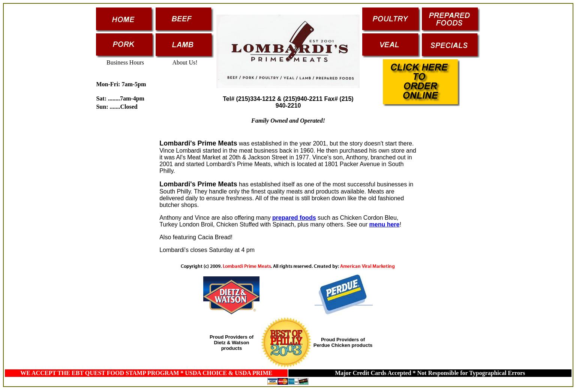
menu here (385, 224)
